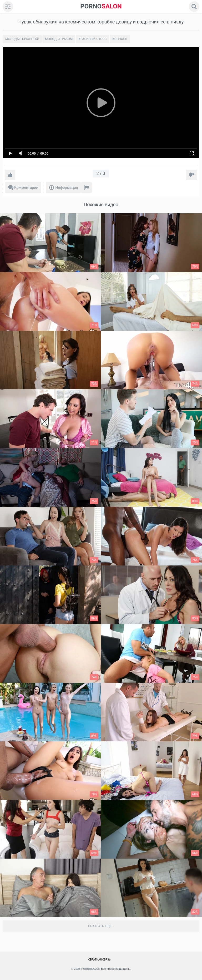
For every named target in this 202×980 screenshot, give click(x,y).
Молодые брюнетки (22, 39)
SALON (101, 6)
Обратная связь (100, 960)
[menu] (8, 7)
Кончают (120, 39)
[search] (194, 7)
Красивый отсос (92, 39)
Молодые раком (59, 39)
